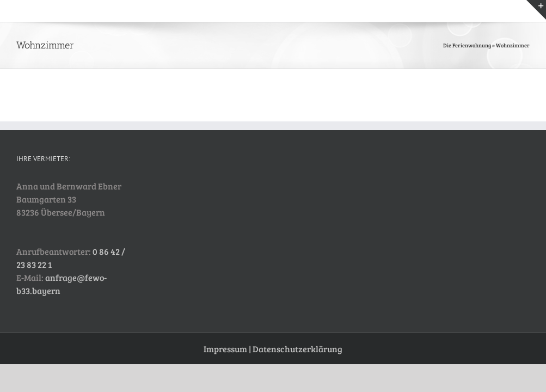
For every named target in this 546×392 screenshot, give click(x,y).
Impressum (225, 349)
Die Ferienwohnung (467, 45)
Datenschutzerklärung (297, 349)
